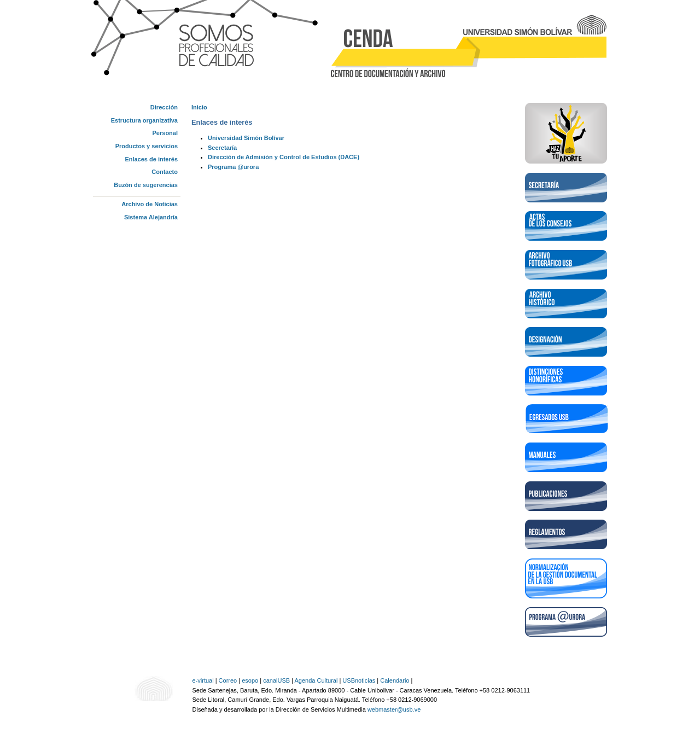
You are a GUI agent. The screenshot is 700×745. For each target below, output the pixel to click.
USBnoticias (359, 680)
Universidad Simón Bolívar (246, 138)
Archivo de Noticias (150, 204)
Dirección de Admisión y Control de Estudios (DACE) (284, 157)
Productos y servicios (147, 146)
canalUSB (276, 680)
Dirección (164, 107)
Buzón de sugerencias (146, 185)
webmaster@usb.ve (394, 709)
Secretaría (222, 148)
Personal (165, 133)
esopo (250, 680)
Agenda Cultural (316, 680)
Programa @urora (233, 167)
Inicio (199, 107)
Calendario (395, 680)
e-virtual (203, 680)
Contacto (165, 172)
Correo (228, 680)
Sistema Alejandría (151, 217)
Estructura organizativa (144, 120)
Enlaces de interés (151, 159)
